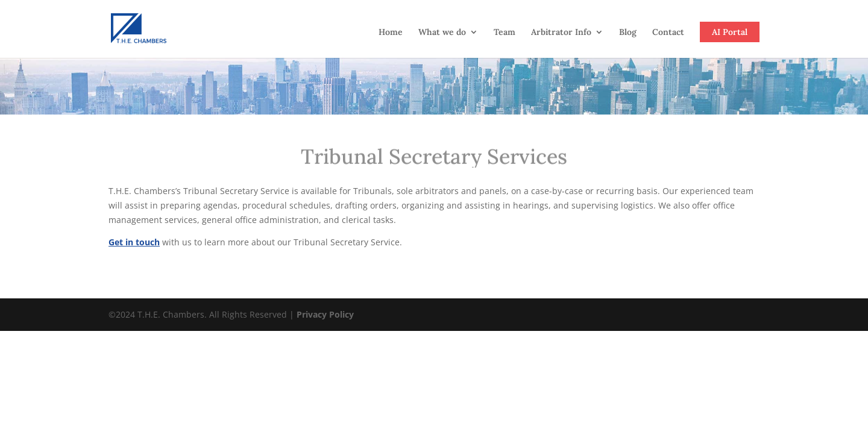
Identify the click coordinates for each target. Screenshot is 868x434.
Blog (628, 33)
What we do (442, 33)
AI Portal (730, 32)
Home (391, 33)
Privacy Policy (325, 314)
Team (505, 33)
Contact (668, 33)
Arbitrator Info (561, 33)
